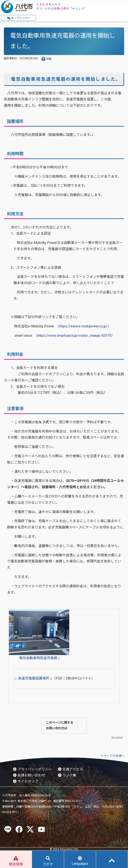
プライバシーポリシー (33, 769)
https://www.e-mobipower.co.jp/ (84, 326)
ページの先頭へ (114, 756)
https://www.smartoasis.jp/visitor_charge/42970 (74, 336)
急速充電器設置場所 (33, 678)
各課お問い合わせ (29, 775)
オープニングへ (19, 18)
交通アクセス (70, 769)
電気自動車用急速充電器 (40, 658)
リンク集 (67, 775)
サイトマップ (26, 781)
